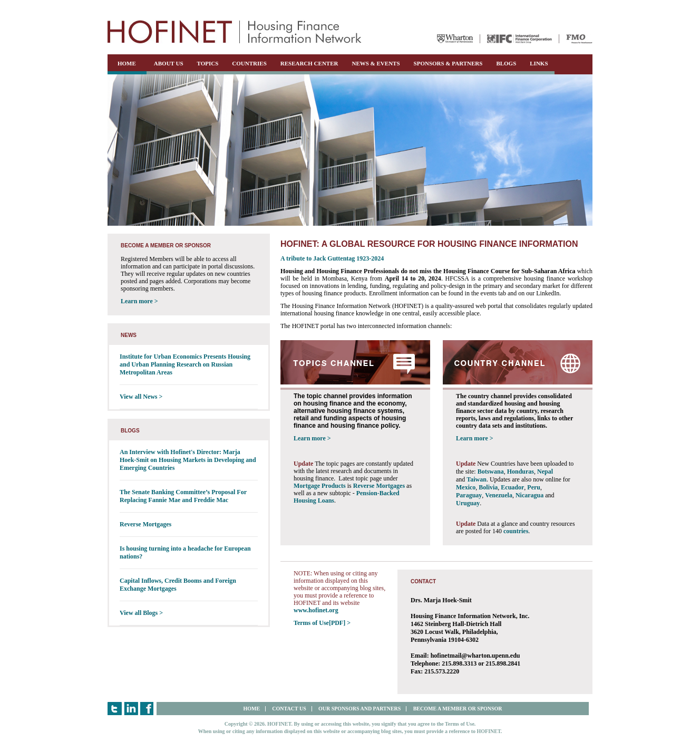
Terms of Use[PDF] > (322, 623)
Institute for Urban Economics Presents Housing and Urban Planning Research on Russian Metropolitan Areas (185, 364)
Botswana (491, 471)
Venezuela (499, 495)
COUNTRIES (249, 63)
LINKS (539, 63)
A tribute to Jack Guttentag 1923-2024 (332, 258)
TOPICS (208, 63)
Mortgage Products (320, 486)
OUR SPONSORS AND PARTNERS (359, 709)
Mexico (466, 487)
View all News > (141, 397)
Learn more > (139, 301)
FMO (579, 39)
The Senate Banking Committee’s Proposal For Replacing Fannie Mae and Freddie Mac (183, 496)
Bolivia (488, 487)
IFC (519, 39)
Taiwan (477, 479)
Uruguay (468, 503)
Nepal (545, 471)
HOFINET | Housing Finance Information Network (235, 32)
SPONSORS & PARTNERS (448, 63)
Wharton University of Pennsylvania (455, 39)
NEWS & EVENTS (376, 63)
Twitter (115, 709)
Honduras (521, 471)
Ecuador (512, 487)
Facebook (147, 709)
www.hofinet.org (316, 610)
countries (516, 531)
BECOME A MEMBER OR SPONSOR (458, 709)
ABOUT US (169, 63)
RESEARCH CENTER (309, 63)
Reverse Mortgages (145, 524)
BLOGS (506, 63)
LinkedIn (131, 709)
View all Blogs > (141, 613)
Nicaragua (529, 495)
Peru (534, 487)
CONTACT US (289, 709)
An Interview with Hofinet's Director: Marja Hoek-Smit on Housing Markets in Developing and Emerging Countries (188, 460)
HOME (127, 63)
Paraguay (469, 495)
